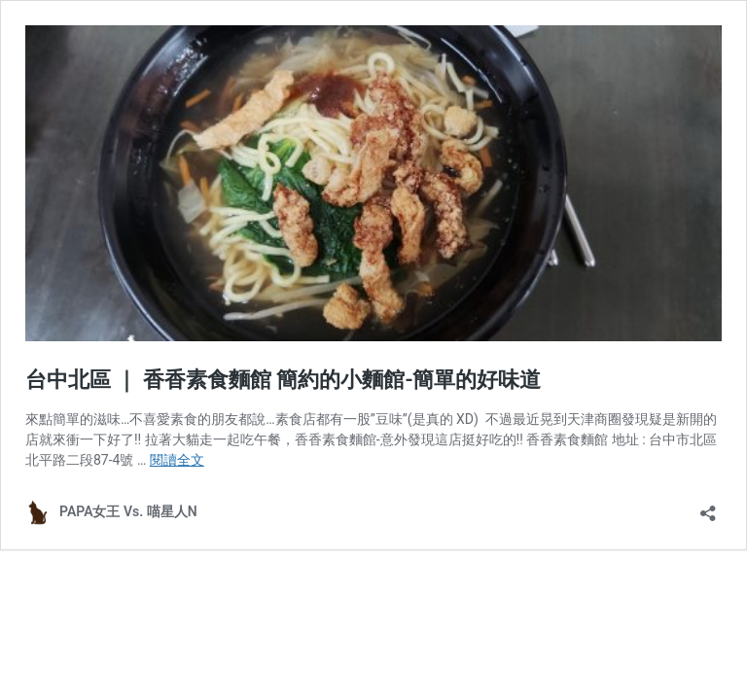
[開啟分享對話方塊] (708, 507)
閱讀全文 (177, 460)
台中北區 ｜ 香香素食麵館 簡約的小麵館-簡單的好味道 (283, 380)
